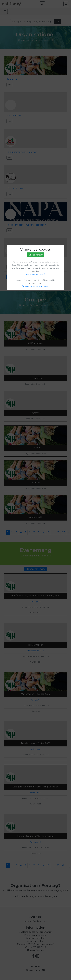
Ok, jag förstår (36, 255)
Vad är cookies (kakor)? (35, 274)
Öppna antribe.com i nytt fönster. (36, 286)
